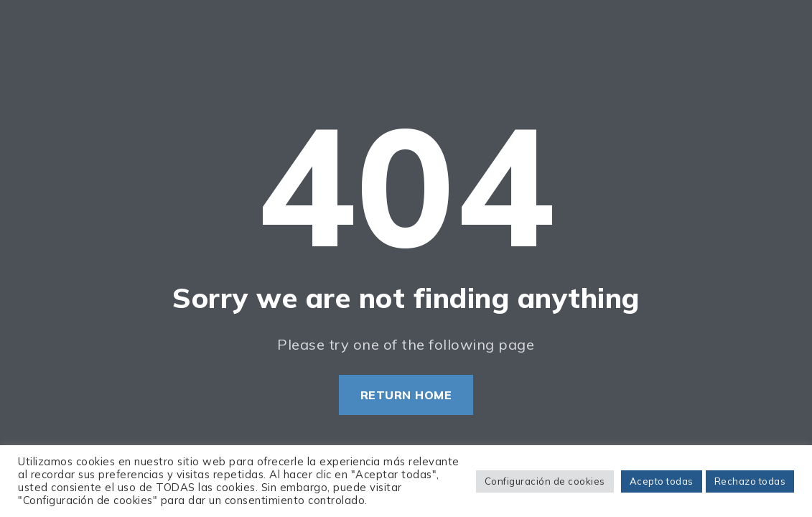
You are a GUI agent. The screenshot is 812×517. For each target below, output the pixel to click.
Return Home (406, 395)
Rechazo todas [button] (750, 481)
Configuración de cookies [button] (545, 481)
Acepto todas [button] (662, 481)
